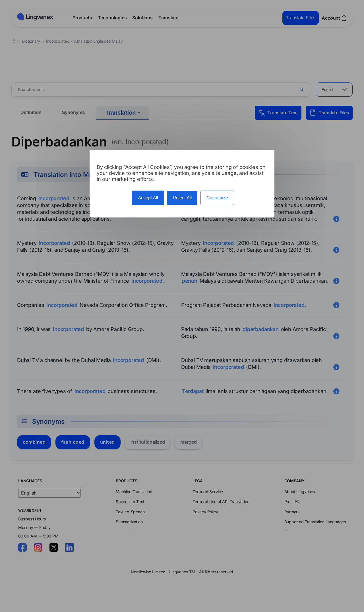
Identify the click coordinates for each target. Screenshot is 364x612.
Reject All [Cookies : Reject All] (182, 198)
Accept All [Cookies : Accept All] (148, 198)
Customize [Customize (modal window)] (217, 198)
